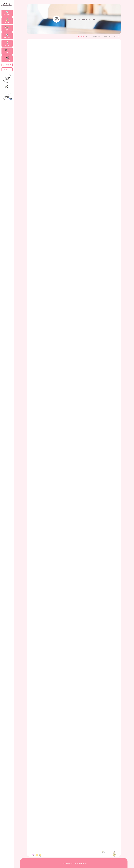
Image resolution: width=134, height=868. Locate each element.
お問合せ (7, 69)
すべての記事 (7, 65)
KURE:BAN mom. (79, 36)
